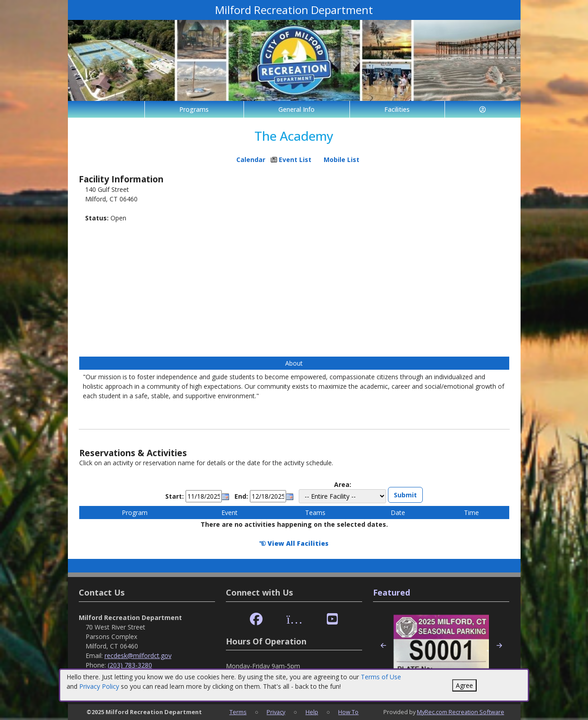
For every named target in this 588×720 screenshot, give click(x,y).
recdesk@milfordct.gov (138, 656)
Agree (464, 685)
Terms (238, 712)
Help (312, 712)
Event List (295, 160)
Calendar (251, 160)
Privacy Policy (99, 686)
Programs (194, 109)
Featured (392, 592)
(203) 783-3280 (130, 665)
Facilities (397, 109)
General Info (296, 109)
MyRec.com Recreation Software (461, 712)
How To (348, 712)
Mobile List (342, 160)
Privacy (276, 712)
